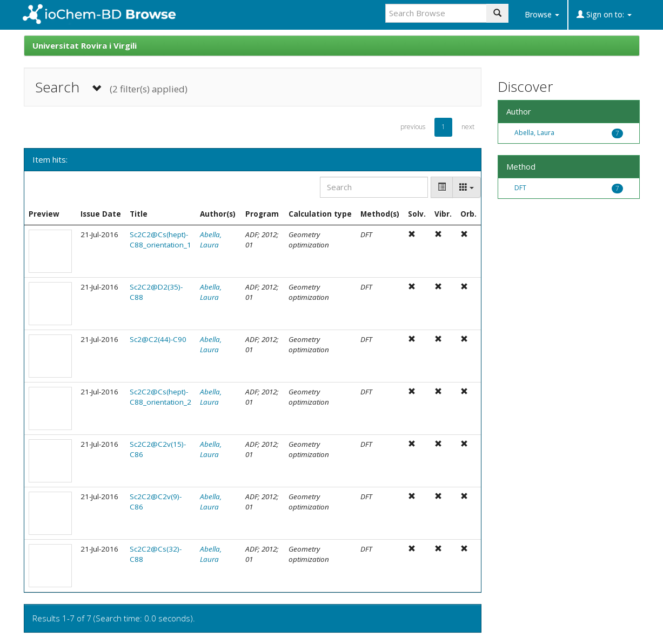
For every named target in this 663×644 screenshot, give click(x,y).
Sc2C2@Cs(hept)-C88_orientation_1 (160, 240)
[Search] (374, 187)
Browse (542, 14)
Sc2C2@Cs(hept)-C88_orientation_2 (160, 397)
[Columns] (467, 187)
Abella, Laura (211, 240)
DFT (520, 188)
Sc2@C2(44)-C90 (158, 339)
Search (111, 87)
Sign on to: (604, 14)
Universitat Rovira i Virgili (85, 45)
